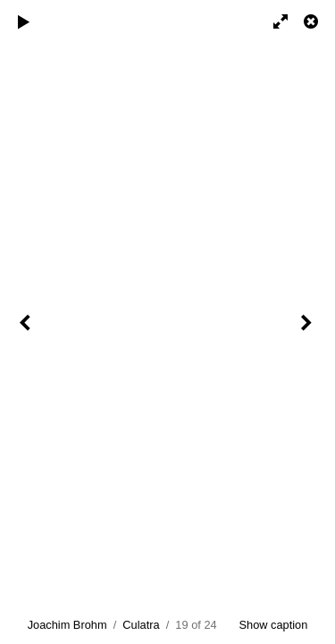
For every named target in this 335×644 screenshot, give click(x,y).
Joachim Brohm (67, 625)
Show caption (274, 625)
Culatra (141, 625)
